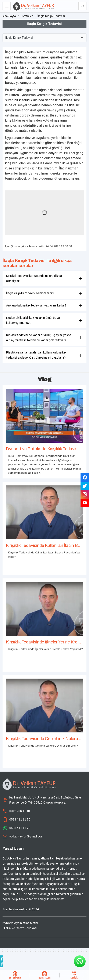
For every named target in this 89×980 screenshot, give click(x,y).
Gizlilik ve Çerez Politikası (20, 928)
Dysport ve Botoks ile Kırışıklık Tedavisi (42, 449)
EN (83, 6)
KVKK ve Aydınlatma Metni (20, 923)
